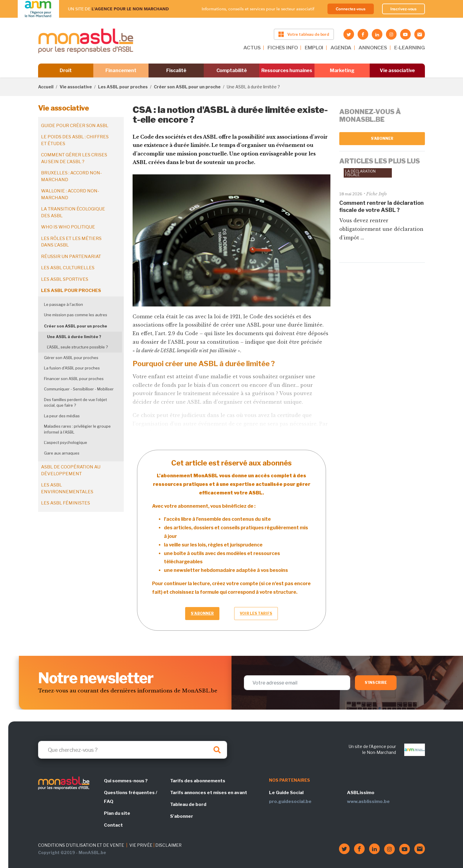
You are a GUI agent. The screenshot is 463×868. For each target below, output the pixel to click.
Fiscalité (176, 70)
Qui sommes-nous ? (126, 781)
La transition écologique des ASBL (73, 212)
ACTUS (252, 48)
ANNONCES (373, 48)
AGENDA (341, 48)
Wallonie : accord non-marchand (70, 194)
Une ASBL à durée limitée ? (74, 337)
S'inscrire (376, 683)
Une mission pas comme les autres (76, 315)
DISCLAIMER (168, 845)
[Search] (133, 750)
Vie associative (397, 70)
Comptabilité (232, 70)
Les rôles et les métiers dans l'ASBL (71, 242)
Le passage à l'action (63, 304)
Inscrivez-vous (404, 9)
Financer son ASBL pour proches (74, 379)
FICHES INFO (283, 48)
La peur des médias (62, 416)
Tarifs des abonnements (198, 781)
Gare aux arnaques (62, 453)
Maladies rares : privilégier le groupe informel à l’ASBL (77, 429)
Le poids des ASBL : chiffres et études (75, 140)
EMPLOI (314, 48)
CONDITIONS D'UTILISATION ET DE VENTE (81, 845)
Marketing (342, 70)
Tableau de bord (188, 804)
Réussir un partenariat (71, 257)
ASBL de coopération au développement (71, 470)
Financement (121, 70)
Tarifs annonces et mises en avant (209, 793)
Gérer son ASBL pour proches (71, 358)
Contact (113, 825)
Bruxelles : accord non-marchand (71, 176)
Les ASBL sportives (65, 279)
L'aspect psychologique (66, 442)
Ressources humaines (287, 70)
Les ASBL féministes (66, 503)
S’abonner (202, 613)
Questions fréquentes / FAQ (131, 797)
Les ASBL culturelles (68, 268)
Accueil (46, 87)
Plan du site (117, 813)
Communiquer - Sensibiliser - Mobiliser (79, 389)
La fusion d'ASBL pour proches (72, 368)
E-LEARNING (410, 48)
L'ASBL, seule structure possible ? (77, 347)
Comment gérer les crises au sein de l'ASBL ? (74, 158)
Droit (66, 70)
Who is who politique (68, 227)
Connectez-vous (351, 9)
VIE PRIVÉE (141, 845)
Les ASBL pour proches (123, 87)
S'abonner (382, 138)
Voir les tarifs (256, 613)
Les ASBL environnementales (67, 488)
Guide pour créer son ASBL (75, 126)
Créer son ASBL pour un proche (187, 87)
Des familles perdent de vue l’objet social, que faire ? (75, 403)
